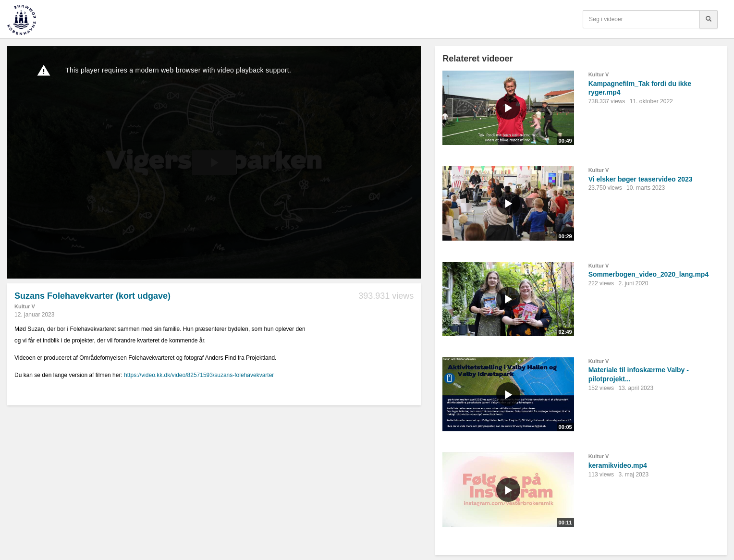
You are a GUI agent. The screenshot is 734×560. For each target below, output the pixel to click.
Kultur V (25, 306)
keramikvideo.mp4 (618, 465)
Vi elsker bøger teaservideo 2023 (641, 179)
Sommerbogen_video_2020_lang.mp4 (649, 274)
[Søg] (709, 19)
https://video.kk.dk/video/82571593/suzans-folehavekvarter (199, 375)
